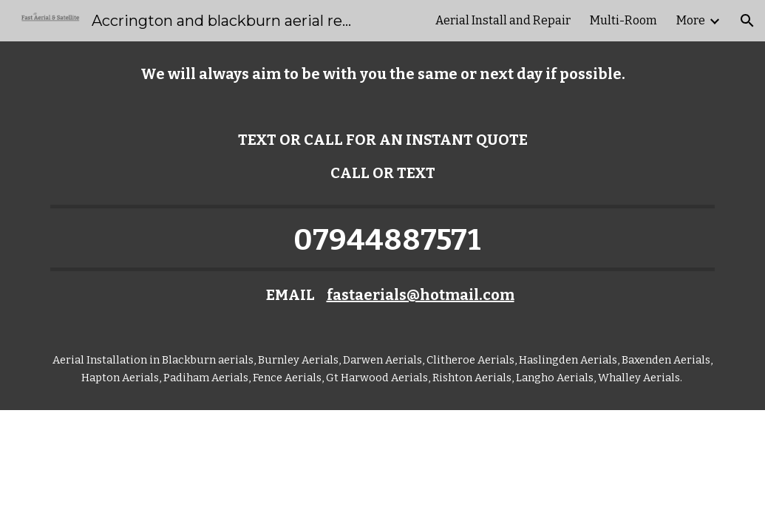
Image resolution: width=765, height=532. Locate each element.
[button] (747, 21)
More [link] (691, 20)
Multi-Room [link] (623, 20)
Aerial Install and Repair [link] (503, 20)
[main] (383, 74)
